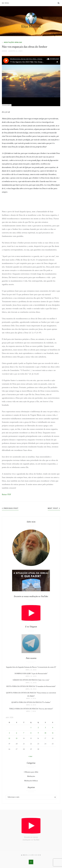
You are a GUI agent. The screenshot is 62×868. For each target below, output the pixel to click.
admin (4, 51)
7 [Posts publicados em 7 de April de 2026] (24, 733)
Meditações (31, 776)
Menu (5, 3)
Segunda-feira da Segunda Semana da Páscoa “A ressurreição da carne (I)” (31, 667)
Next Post (54, 508)
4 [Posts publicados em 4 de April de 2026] (53, 728)
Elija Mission (31, 26)
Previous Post (10, 508)
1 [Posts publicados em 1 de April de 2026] (31, 728)
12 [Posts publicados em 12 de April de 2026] (9, 738)
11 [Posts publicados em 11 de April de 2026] (53, 733)
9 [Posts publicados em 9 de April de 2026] (38, 733)
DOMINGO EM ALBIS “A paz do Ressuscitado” (31, 674)
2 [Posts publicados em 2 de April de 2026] (38, 728)
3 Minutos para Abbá (31, 772)
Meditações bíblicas (13, 42)
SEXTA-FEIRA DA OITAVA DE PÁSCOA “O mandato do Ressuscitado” (31, 686)
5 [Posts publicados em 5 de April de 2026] (9, 733)
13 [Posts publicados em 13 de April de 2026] (17, 738)
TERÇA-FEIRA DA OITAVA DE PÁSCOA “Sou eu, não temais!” (31, 709)
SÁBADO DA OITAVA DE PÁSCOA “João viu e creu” (31, 680)
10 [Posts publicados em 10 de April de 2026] (45, 733)
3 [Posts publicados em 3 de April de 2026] (45, 728)
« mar (30, 756)
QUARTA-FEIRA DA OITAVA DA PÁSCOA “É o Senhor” (31, 702)
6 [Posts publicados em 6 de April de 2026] (17, 733)
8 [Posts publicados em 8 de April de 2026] (31, 733)
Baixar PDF (6, 494)
